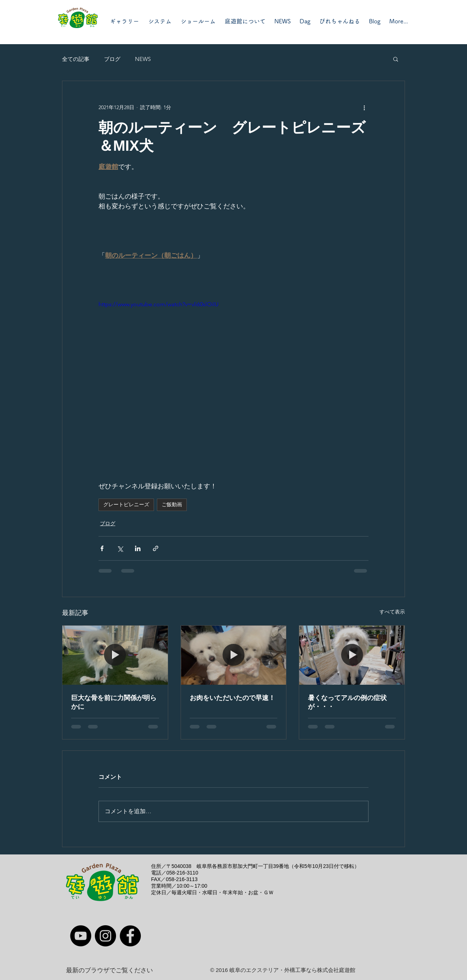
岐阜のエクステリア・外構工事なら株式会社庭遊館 (292, 970)
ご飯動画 (172, 504)
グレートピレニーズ (126, 504)
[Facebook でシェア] (102, 548)
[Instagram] (105, 936)
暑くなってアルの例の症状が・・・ (347, 702)
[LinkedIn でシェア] (138, 548)
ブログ (112, 59)
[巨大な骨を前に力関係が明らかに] (115, 655)
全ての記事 (76, 59)
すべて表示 (392, 612)
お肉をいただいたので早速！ (232, 698)
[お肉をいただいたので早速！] (234, 655)
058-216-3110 (182, 873)
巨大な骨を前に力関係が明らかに (114, 702)
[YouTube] (81, 936)
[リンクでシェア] (156, 548)
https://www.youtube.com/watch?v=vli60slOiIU (159, 304)
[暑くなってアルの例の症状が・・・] (352, 655)
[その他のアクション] (364, 107)
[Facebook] (130, 936)
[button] (396, 59)
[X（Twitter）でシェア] (120, 548)
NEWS (143, 59)
